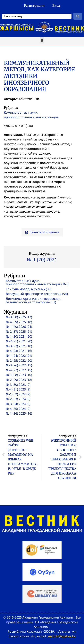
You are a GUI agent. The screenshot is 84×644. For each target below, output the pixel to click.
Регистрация (34, 5)
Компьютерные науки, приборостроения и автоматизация (31, 115)
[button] (42, 40)
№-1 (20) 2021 (42, 260)
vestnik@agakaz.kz (61, 636)
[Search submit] (78, 16)
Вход (56, 5)
